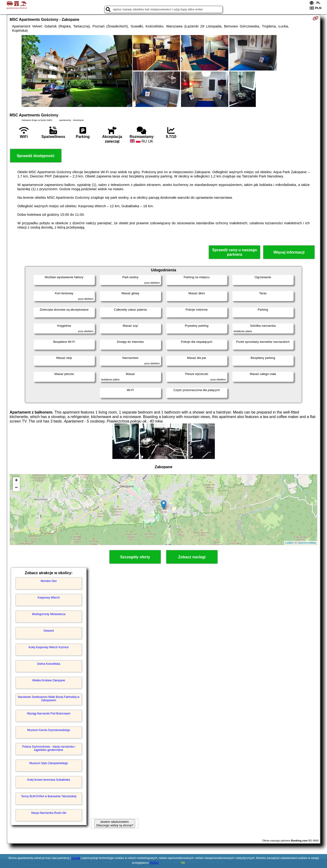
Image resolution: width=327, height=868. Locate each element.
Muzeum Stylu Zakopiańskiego (49, 763)
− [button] (16, 488)
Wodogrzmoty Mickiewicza (49, 614)
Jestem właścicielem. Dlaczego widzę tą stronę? (115, 824)
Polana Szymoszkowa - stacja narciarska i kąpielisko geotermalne (49, 748)
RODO (154, 863)
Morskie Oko (49, 581)
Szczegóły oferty (135, 557)
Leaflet (289, 543)
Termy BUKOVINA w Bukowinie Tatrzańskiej (49, 796)
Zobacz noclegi (192, 557)
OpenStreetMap (307, 543)
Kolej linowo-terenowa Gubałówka (49, 780)
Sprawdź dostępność (36, 156)
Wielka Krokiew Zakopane (49, 680)
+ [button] (16, 481)
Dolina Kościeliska (49, 664)
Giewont (49, 631)
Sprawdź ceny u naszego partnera (235, 252)
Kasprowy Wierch (49, 598)
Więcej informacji (289, 252)
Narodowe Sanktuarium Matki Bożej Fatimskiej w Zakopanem (49, 699)
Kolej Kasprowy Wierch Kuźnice (49, 647)
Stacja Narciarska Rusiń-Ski (49, 813)
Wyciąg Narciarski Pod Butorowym (49, 714)
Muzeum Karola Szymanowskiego (49, 730)
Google (76, 858)
